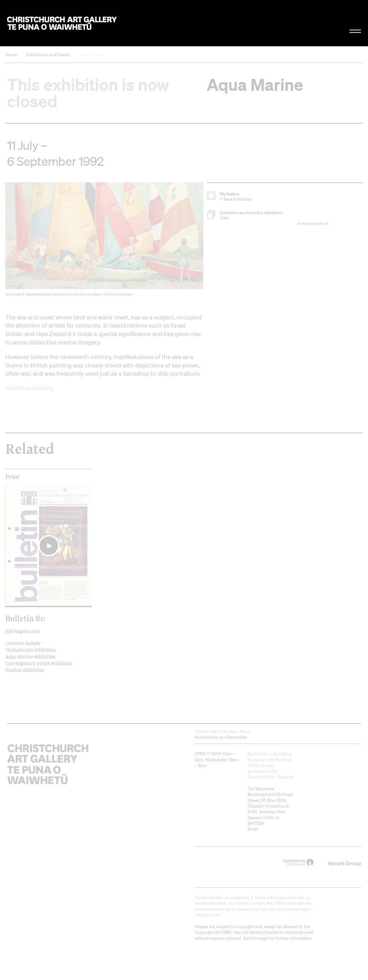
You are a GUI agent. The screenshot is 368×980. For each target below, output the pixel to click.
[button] (252, 215)
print (13, 477)
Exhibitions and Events (48, 55)
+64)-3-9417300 (264, 820)
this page (260, 938)
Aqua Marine (91, 55)
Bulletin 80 (25, 618)
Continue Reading (30, 388)
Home (11, 55)
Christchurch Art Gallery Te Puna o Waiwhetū (62, 23)
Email (253, 829)
